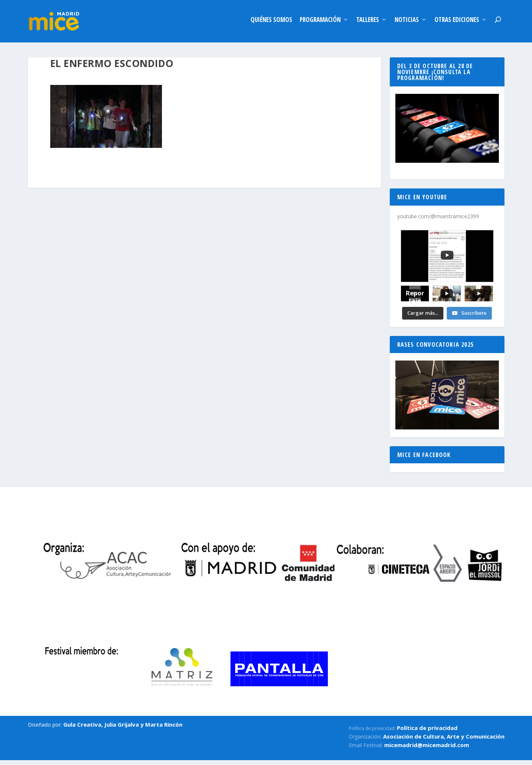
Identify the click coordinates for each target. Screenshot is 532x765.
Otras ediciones (457, 24)
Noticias (407, 24)
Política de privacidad (427, 731)
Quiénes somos (271, 24)
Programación (320, 24)
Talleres (368, 24)
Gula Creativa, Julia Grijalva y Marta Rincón (123, 728)
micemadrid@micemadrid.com (427, 749)
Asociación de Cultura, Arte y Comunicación (444, 740)
